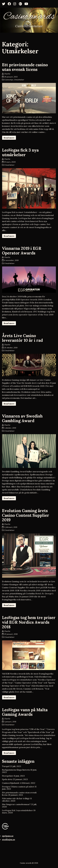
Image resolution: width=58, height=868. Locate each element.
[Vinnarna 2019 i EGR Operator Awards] (29, 280)
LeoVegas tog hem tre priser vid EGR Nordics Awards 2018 (29, 622)
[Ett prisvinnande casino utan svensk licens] (29, 98)
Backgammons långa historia (16, 770)
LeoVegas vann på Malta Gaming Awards (25, 712)
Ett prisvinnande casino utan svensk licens (25, 67)
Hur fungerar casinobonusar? (16, 804)
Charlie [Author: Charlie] (7, 74)
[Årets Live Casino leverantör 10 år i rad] (29, 365)
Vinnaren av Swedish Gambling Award (22, 418)
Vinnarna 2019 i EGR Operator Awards (22, 251)
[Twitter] (4, 4)
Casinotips (9, 80)
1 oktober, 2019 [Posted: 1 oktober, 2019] (10, 428)
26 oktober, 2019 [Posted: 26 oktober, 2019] (11, 348)
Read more (9, 138)
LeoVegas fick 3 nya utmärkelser (20, 152)
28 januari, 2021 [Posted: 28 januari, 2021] (11, 77)
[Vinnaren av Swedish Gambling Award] (29, 451)
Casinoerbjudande (11, 783)
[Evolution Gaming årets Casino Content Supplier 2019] (29, 556)
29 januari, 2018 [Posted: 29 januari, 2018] (11, 634)
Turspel (6, 766)
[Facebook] (10, 4)
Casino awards (29, 17)
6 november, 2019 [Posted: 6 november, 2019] (11, 260)
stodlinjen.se (9, 839)
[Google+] (21, 4)
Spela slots (7, 779)
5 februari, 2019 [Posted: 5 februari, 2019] (11, 527)
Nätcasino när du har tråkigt (16, 798)
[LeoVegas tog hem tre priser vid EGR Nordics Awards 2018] (29, 655)
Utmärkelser (19, 80)
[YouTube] (27, 4)
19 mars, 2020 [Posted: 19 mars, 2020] (10, 162)
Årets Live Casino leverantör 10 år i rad (22, 338)
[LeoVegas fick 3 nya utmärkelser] (29, 188)
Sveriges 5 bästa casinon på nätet (18, 787)
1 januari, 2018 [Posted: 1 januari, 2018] (10, 722)
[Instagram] (16, 4)
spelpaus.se (8, 836)
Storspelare (8, 776)
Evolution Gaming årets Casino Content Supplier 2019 (26, 515)
